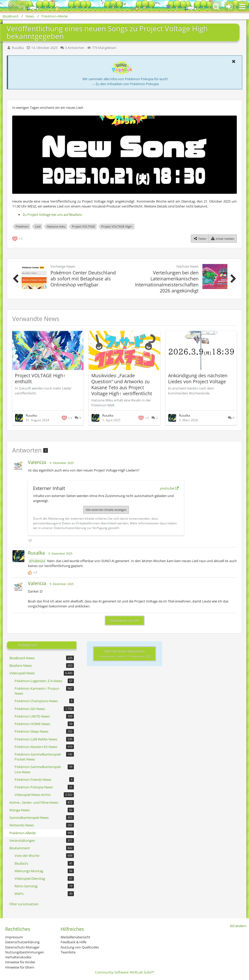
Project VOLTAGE (83, 226)
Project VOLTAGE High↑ (117, 226)
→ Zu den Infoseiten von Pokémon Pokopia (125, 84)
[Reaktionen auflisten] (18, 238)
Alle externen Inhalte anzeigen (106, 510)
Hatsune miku (56, 226)
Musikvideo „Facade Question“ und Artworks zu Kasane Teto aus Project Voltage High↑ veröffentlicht (122, 384)
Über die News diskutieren (125, 654)
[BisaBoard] (14, 6)
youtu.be (167, 488)
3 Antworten (75, 48)
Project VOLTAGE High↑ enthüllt (40, 378)
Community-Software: (125, 972)
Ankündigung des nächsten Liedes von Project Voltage (198, 378)
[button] (242, 7)
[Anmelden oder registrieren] (229, 7)
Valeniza (39, 561)
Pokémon (22, 226)
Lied (38, 226)
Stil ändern (238, 926)
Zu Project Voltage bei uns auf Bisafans (52, 215)
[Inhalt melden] (223, 239)
